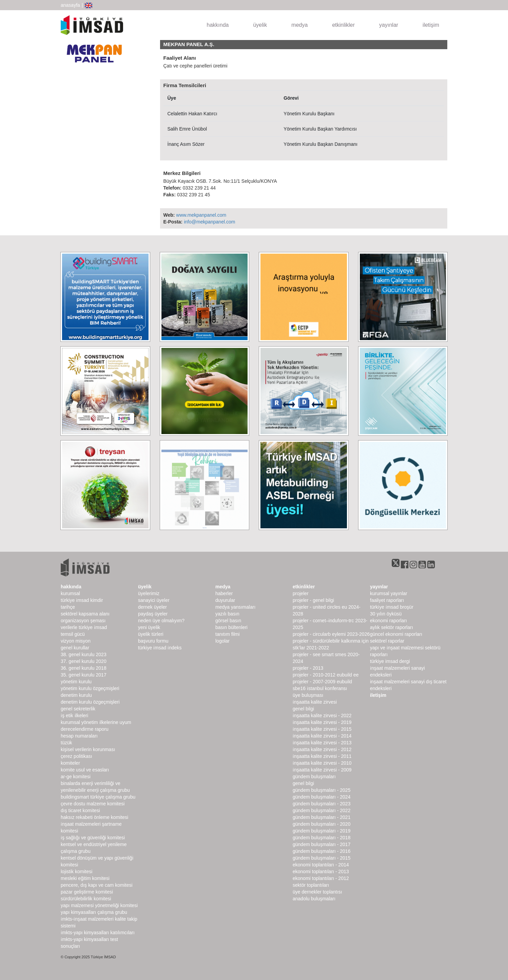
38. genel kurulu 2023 (84, 654)
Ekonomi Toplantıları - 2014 (321, 865)
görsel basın (228, 621)
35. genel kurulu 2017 (84, 675)
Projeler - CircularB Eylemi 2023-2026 (331, 634)
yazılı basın (227, 614)
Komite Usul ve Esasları (85, 770)
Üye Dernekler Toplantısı (317, 892)
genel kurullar (75, 648)
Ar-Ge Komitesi (76, 777)
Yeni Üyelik (149, 627)
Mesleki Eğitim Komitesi (85, 878)
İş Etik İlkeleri (74, 716)
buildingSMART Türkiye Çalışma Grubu (98, 797)
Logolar (222, 641)
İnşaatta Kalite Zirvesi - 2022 (322, 716)
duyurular (225, 600)
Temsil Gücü (73, 634)
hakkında (218, 25)
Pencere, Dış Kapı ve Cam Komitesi (97, 885)
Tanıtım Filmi (228, 634)
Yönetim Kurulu (76, 682)
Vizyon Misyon (76, 641)
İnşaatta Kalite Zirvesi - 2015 (322, 729)
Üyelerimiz (149, 593)
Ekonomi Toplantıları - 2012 (321, 878)
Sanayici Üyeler (154, 600)
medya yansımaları (235, 607)
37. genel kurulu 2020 (84, 661)
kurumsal (70, 593)
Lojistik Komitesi (76, 871)
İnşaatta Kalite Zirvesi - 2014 (322, 736)
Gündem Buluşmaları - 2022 (321, 810)
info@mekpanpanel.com (209, 222)
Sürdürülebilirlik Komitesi (86, 899)
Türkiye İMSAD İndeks (160, 648)
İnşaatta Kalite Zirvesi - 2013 (322, 743)
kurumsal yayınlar (389, 593)
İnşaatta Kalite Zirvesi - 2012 (322, 749)
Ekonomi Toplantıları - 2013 (321, 871)
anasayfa (70, 5)
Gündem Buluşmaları (314, 777)
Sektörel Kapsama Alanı (85, 614)
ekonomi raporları (388, 621)
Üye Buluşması (308, 695)
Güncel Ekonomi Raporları (396, 634)
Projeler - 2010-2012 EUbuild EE (326, 675)
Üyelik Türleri (151, 634)
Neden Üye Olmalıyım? (161, 621)
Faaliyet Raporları (387, 600)
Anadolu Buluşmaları (314, 899)
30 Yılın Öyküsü (386, 614)
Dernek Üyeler (152, 607)
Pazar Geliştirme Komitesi (87, 892)
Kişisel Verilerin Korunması (88, 749)
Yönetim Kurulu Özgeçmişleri (90, 688)
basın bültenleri (231, 627)
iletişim (431, 25)
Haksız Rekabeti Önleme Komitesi (94, 817)
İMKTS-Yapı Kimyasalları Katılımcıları (98, 933)
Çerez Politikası (76, 756)
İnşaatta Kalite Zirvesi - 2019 (322, 722)
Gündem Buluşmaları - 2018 (321, 838)
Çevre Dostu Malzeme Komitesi (93, 804)
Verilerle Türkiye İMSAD (84, 627)
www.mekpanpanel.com (201, 215)
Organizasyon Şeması (83, 621)
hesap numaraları (79, 736)
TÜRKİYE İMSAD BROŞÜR (392, 607)
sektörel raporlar (387, 641)
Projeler (301, 593)
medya (299, 25)
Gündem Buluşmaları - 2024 (321, 797)
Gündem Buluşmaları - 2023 (321, 804)
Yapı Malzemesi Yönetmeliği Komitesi (99, 905)
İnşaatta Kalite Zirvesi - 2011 (322, 756)
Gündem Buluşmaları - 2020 (321, 824)
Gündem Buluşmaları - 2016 (321, 851)
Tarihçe (68, 607)
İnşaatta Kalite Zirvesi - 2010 (322, 763)
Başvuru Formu (153, 641)
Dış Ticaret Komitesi (80, 810)
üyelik (260, 25)
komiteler (70, 763)
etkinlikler (343, 25)
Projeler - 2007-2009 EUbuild (322, 682)
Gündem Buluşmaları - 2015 (321, 858)
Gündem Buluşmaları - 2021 (321, 817)
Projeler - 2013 (308, 668)
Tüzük (66, 743)
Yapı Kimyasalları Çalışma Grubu (94, 912)
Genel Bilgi (303, 709)
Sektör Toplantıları (311, 885)
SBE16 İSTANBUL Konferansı (320, 688)
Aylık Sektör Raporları (392, 627)
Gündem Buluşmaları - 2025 (321, 790)
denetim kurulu (76, 695)
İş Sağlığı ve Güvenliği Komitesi (93, 838)
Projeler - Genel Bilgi (313, 600)
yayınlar (389, 25)
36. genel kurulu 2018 (84, 668)
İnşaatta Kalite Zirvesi (315, 702)
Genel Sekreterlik (78, 709)
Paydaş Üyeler (153, 614)
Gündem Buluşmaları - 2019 (321, 831)
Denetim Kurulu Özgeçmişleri (90, 702)
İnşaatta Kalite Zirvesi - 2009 (322, 770)
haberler (224, 593)
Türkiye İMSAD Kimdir (82, 600)
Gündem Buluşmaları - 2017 (321, 844)
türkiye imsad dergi (390, 661)
